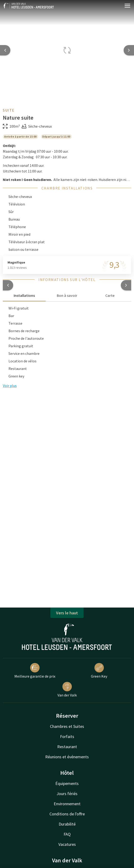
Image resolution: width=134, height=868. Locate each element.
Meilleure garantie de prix (35, 671)
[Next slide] (129, 50)
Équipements (67, 783)
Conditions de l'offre (67, 814)
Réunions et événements (67, 757)
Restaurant (67, 747)
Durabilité (67, 824)
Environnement (67, 804)
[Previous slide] (5, 50)
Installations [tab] (24, 295)
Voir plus (10, 386)
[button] (8, 285)
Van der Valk (67, 690)
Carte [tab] (110, 295)
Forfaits (67, 736)
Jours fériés (67, 794)
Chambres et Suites (67, 726)
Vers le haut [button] (67, 613)
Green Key (99, 671)
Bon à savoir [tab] (67, 295)
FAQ (67, 834)
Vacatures (67, 844)
